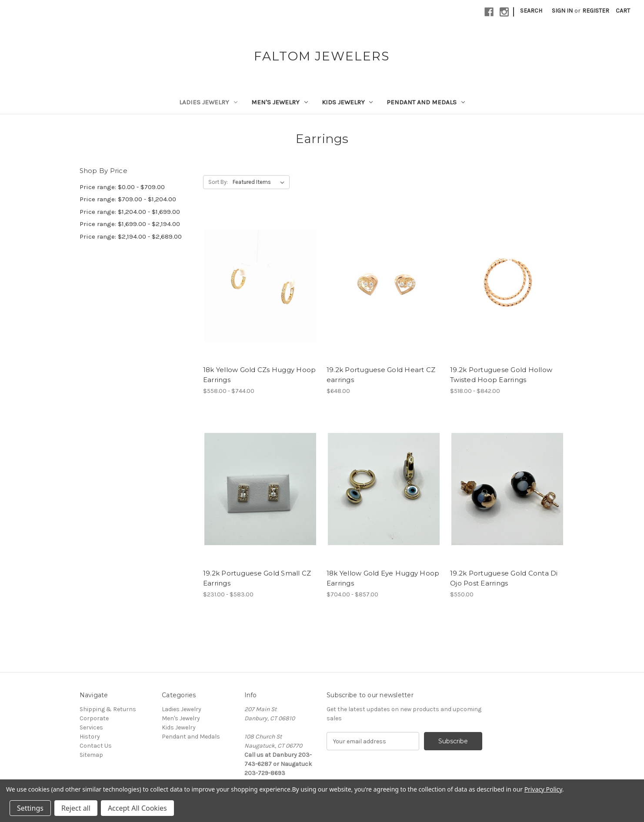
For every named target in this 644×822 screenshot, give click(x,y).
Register (596, 11)
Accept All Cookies (137, 808)
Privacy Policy (543, 789)
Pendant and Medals (426, 102)
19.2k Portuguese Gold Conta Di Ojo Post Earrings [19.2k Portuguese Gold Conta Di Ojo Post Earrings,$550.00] (504, 578)
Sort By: (218, 182)
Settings (30, 808)
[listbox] (260, 182)
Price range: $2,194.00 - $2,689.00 (131, 236)
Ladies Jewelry (208, 102)
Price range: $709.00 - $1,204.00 (128, 199)
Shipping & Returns (108, 709)
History (90, 737)
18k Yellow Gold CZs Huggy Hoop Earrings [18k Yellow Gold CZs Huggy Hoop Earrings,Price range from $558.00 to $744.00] (260, 375)
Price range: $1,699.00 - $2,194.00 (130, 224)
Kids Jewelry (347, 102)
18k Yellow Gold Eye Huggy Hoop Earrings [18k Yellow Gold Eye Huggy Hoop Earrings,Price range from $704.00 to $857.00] (383, 578)
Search (531, 11)
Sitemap (91, 755)
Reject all (76, 808)
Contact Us (96, 746)
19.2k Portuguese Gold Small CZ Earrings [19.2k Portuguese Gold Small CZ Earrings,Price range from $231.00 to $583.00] (257, 578)
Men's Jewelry (280, 102)
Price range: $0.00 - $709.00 (122, 187)
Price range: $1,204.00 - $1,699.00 (130, 212)
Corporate (94, 718)
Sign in (562, 11)
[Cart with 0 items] (623, 11)
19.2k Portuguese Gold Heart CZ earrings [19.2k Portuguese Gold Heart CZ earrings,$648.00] (381, 375)
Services (91, 727)
